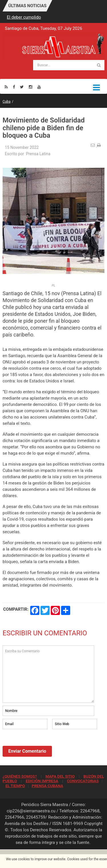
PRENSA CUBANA (47, 786)
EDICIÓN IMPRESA (42, 781)
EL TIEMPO (15, 786)
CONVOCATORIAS (83, 781)
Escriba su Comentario (48, 674)
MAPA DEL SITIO (60, 776)
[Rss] (6, 87)
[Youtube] (39, 87)
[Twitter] (22, 87)
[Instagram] (31, 87)
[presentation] (46, 746)
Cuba (7, 102)
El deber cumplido (24, 17)
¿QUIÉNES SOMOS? (20, 776)
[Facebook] (14, 87)
